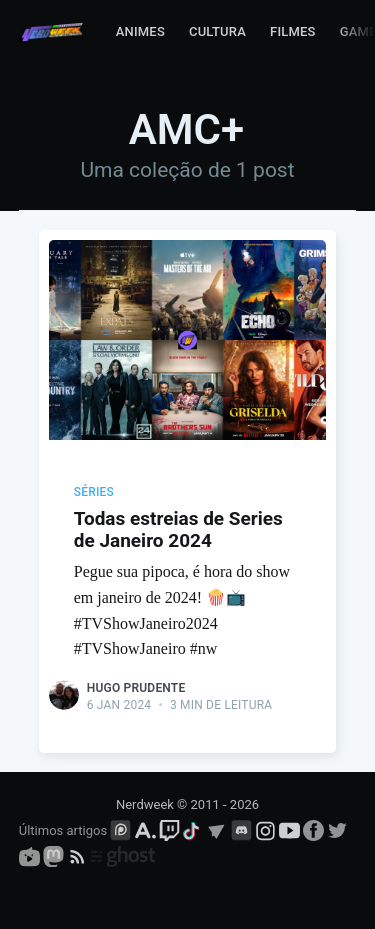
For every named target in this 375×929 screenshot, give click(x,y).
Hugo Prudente (136, 688)
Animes (140, 31)
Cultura (217, 31)
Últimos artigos (63, 830)
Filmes (293, 31)
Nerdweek (145, 804)
